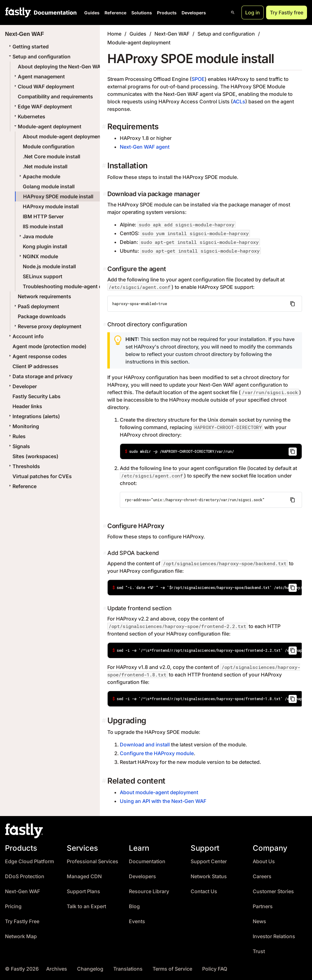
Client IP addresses (35, 366)
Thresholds (24, 466)
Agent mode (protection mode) (49, 346)
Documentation (147, 861)
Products (167, 13)
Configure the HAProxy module (157, 753)
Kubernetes (29, 116)
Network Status (209, 876)
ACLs (239, 101)
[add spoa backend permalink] (105, 553)
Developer (22, 386)
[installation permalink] (105, 166)
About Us (264, 861)
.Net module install (45, 166)
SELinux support (43, 276)
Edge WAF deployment (42, 106)
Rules (17, 436)
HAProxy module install (51, 206)
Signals (19, 446)
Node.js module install (49, 266)
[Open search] (233, 12)
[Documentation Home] (54, 12)
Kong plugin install (45, 246)
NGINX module (38, 256)
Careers (262, 876)
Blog (134, 906)
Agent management (39, 77)
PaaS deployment (36, 306)
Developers (194, 13)
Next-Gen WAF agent (145, 147)
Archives (57, 969)
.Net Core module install (51, 156)
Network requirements (44, 296)
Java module (35, 236)
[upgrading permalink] (105, 721)
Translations (128, 969)
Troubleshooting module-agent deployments (76, 286)
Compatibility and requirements (55, 97)
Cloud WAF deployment (44, 87)
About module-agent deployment (63, 136)
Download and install (145, 745)
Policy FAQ (215, 969)
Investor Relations (274, 936)
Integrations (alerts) (34, 416)
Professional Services (93, 861)
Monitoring (23, 426)
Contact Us (204, 891)
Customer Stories (273, 891)
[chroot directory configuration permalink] (105, 324)
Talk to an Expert (86, 906)
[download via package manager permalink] (105, 194)
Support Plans (83, 891)
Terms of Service (172, 969)
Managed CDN (84, 876)
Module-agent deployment (47, 126)
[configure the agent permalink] (105, 269)
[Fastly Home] (18, 12)
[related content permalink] (105, 781)
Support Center (209, 861)
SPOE (198, 79)
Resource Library (149, 891)
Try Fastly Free (22, 921)
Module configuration (49, 146)
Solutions (142, 13)
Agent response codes (37, 356)
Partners (263, 906)
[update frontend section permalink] (105, 608)
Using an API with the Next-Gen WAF (163, 801)
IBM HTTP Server (43, 216)
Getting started (28, 47)
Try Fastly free (287, 12)
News (259, 921)
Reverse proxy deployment (47, 326)
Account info (26, 336)
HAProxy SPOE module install (58, 196)
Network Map (21, 936)
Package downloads (42, 316)
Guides (92, 13)
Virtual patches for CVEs (42, 476)
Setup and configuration (39, 57)
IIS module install (43, 226)
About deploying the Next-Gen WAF (61, 67)
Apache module (39, 176)
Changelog (90, 969)
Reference (115, 13)
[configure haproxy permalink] (105, 526)
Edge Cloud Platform (29, 861)
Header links (27, 406)
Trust (259, 951)
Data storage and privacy (40, 376)
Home (114, 34)
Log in (253, 12)
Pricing (13, 906)
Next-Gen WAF (172, 34)
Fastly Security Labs (37, 396)
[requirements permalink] (105, 127)
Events (137, 921)
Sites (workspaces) (35, 456)
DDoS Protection (25, 876)
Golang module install (49, 186)
